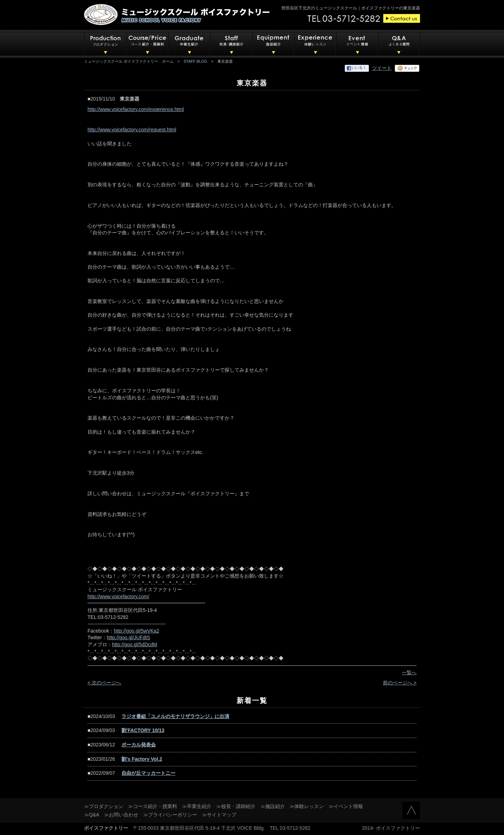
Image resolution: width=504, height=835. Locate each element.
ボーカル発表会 (139, 745)
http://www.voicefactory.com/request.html (132, 130)
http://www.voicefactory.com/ (118, 596)
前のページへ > (400, 683)
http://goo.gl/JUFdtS (128, 637)
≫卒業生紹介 (197, 806)
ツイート (382, 68)
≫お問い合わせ (121, 815)
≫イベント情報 (346, 806)
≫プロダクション (104, 806)
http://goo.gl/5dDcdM (135, 644)
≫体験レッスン (307, 806)
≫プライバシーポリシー (170, 815)
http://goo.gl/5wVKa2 (136, 631)
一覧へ (409, 672)
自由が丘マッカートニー (148, 773)
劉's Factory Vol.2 (142, 759)
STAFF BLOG (196, 61)
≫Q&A (92, 815)
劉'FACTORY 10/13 (143, 730)
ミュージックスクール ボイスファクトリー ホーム (129, 61)
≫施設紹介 (273, 806)
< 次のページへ (104, 683)
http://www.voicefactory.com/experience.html (136, 109)
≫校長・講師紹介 (236, 806)
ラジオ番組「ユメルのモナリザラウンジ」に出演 (175, 716)
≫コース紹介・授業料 (153, 806)
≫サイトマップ (219, 815)
